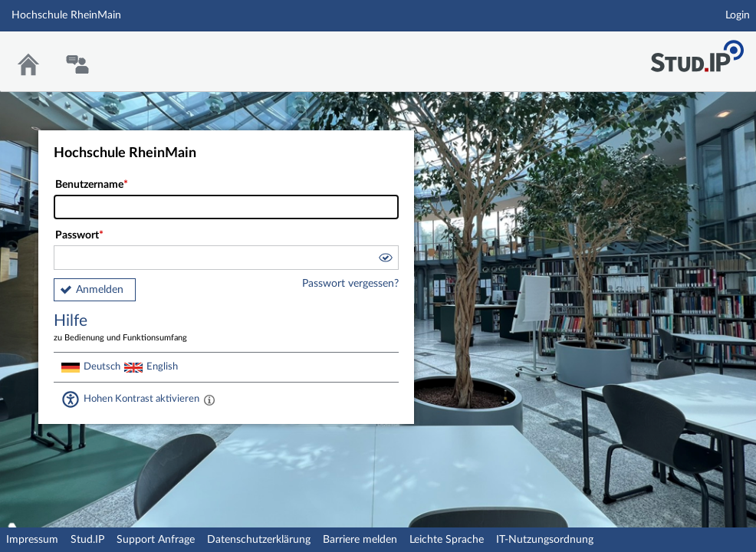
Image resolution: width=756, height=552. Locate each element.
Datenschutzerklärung (259, 540)
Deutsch (102, 366)
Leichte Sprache (447, 540)
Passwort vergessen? (350, 284)
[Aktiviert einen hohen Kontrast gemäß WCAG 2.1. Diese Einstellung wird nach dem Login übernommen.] (209, 399)
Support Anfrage (156, 540)
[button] (385, 260)
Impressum (32, 540)
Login (738, 15)
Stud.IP (87, 540)
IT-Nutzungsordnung (545, 540)
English (162, 366)
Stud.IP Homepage (697, 52)
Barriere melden (360, 540)
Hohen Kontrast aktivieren (141, 399)
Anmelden (100, 290)
